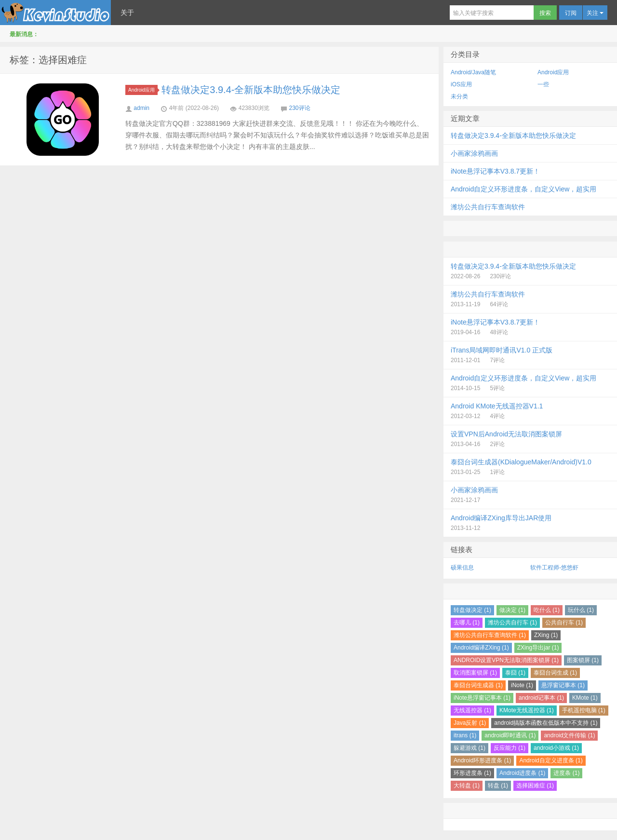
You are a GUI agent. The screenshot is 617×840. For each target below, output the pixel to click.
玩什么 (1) (581, 610)
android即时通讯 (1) (510, 735)
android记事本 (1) (541, 698)
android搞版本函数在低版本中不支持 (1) (546, 723)
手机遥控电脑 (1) (584, 710)
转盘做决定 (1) (472, 610)
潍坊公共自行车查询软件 (488, 207)
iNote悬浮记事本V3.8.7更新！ (495, 171)
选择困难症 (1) (535, 786)
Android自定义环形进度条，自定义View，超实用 (523, 189)
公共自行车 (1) (564, 623)
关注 (595, 13)
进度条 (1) (566, 773)
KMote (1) (585, 698)
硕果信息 (462, 568)
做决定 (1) (512, 610)
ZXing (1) (546, 635)
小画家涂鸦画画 (474, 153)
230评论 (300, 108)
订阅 (571, 13)
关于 (127, 13)
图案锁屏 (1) (583, 660)
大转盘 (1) (467, 786)
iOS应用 (461, 84)
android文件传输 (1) (569, 735)
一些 (543, 84)
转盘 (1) (498, 786)
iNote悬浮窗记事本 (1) (482, 698)
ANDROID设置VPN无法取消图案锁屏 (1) (506, 660)
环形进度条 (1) (472, 773)
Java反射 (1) (470, 723)
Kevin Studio (55, 13)
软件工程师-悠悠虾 (554, 568)
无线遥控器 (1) (472, 710)
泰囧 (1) (515, 673)
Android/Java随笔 (473, 72)
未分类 (459, 96)
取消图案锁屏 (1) (475, 673)
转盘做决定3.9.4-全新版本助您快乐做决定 (251, 90)
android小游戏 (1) (556, 748)
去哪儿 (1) (467, 623)
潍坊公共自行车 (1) (512, 623)
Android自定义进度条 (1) (551, 760)
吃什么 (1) (547, 610)
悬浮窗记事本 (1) (563, 685)
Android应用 (143, 90)
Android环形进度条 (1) (482, 760)
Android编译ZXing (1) (481, 648)
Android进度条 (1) (522, 773)
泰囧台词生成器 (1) (478, 685)
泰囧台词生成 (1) (555, 673)
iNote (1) (522, 685)
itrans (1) (465, 735)
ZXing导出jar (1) (538, 648)
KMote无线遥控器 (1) (527, 710)
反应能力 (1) (510, 748)
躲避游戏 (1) (469, 748)
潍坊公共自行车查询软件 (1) (490, 635)
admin (141, 108)
